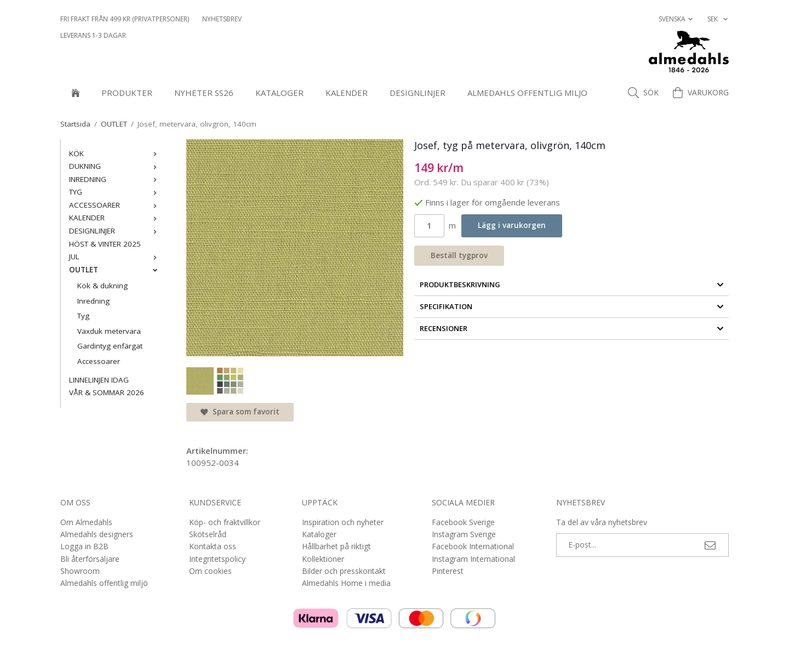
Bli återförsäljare (90, 559)
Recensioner (572, 328)
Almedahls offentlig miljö (527, 93)
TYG (115, 192)
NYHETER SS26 (204, 93)
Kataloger (279, 93)
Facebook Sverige (463, 522)
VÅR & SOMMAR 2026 (107, 392)
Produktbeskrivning (572, 284)
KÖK (115, 153)
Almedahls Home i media (346, 583)
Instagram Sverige (464, 534)
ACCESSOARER (115, 205)
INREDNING (115, 179)
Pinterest (448, 571)
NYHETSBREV (222, 19)
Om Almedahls (86, 522)
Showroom (80, 571)
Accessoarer (99, 361)
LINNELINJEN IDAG (99, 380)
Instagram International (473, 559)
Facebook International (473, 546)
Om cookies (210, 571)
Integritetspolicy (217, 559)
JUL (115, 257)
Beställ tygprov (459, 255)
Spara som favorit (240, 412)
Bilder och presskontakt (344, 571)
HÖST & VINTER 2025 (105, 244)
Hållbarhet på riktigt (336, 546)
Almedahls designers (97, 534)
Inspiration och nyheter (343, 522)
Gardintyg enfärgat (110, 346)
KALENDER (347, 93)
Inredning (93, 301)
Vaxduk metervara (109, 331)
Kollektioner (323, 559)
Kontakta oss (213, 546)
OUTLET (115, 270)
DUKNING (115, 166)
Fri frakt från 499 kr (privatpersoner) (125, 19)
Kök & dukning (102, 286)
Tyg (83, 316)
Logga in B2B (84, 546)
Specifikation (572, 306)
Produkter (127, 93)
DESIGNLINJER (418, 93)
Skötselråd (208, 534)
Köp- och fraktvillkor (225, 522)
